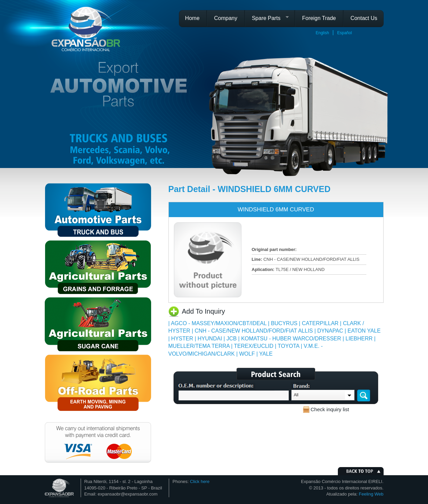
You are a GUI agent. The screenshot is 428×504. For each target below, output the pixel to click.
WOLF (247, 354)
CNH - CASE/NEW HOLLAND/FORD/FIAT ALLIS (254, 331)
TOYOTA (289, 346)
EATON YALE (364, 331)
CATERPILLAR (320, 323)
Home (192, 18)
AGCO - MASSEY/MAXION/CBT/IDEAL (219, 323)
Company (226, 18)
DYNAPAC (330, 331)
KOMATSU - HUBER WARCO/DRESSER (291, 339)
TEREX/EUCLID (253, 346)
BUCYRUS (284, 323)
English (322, 33)
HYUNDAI (210, 339)
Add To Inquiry (204, 311)
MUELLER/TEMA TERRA (199, 346)
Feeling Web (371, 494)
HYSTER (182, 339)
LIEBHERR (359, 339)
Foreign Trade (319, 18)
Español (344, 33)
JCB (231, 339)
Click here (200, 481)
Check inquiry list (330, 409)
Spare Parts (268, 20)
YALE (266, 354)
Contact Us (364, 18)
